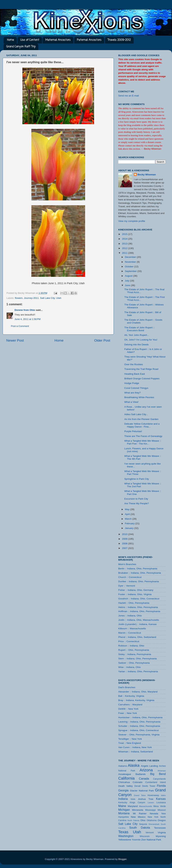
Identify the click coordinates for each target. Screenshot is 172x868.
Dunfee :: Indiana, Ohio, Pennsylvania (139, 581)
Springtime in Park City (137, 479)
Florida (161, 786)
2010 (125, 534)
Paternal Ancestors (89, 40)
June (128, 285)
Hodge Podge (132, 383)
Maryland (133, 806)
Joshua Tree (146, 799)
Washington (126, 836)
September (131, 271)
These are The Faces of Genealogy (143, 436)
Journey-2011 (31, 298)
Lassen (151, 803)
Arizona (146, 770)
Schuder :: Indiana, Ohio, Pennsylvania (139, 726)
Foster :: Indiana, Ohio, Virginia (135, 594)
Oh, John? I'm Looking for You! (141, 340)
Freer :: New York (128, 713)
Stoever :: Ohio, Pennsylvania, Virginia (139, 735)
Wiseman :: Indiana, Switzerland (136, 752)
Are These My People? (137, 503)
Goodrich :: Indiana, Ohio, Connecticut (139, 599)
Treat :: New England (130, 743)
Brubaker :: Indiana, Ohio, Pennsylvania (140, 573)
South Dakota (140, 828)
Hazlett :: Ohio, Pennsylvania (134, 603)
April (128, 514)
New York (153, 817)
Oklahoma (151, 820)
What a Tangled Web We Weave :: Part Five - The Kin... (143, 442)
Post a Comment (20, 326)
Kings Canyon (137, 803)
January (130, 528)
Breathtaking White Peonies (139, 397)
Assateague (125, 774)
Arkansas (162, 771)
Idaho (163, 795)
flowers (19, 298)
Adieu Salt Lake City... (136, 414)
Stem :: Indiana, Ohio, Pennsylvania (138, 659)
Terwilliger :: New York (130, 739)
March (129, 519)
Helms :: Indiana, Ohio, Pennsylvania (138, 607)
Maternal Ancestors (58, 40)
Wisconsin (145, 836)
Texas (123, 832)
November (131, 262)
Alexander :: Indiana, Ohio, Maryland (138, 692)
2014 (125, 239)
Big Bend (158, 774)
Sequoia (143, 824)
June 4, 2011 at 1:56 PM (28, 319)
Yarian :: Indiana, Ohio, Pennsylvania (138, 671)
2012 (125, 248)
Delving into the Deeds (137, 345)
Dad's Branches (127, 687)
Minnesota (138, 810)
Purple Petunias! (133, 431)
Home (10, 40)
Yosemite (136, 840)
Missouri (162, 810)
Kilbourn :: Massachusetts (132, 628)
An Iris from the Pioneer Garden (141, 419)
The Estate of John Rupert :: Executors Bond (139, 329)
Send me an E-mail (129, 96)
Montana (124, 813)
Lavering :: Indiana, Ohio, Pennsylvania (139, 722)
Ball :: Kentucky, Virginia (131, 696)
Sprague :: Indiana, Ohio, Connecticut (138, 730)
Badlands (140, 774)
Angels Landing (149, 766)
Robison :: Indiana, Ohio (131, 646)
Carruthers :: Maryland (130, 705)
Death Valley (126, 786)
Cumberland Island (156, 782)
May (127, 509)
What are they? (133, 393)
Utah (59, 298)
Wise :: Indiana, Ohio (129, 667)
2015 (125, 234)
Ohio (143, 820)
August (129, 276)
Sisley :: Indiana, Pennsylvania (135, 654)
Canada (144, 779)
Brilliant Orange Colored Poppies (142, 379)
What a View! (131, 402)
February (130, 523)
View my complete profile (132, 221)
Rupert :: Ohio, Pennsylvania (134, 650)
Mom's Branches (127, 564)
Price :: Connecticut (129, 641)
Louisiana (161, 803)
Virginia (162, 832)
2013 (125, 244)
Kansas (161, 799)
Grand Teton (140, 795)
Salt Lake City (47, 298)
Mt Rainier (140, 814)
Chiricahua (124, 782)
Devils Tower (149, 786)
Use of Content (30, 40)
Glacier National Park (142, 791)
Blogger (122, 859)
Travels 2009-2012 (119, 40)
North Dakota (133, 820)
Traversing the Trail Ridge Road (141, 369)
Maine (122, 806)
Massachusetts (146, 806)
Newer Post (15, 340)
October (130, 267)
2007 (125, 548)
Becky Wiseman (147, 175)
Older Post (102, 340)
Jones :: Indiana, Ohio (130, 616)
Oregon (162, 820)
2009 (125, 539)
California (126, 778)
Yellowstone (125, 840)
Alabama (123, 766)
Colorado (138, 782)
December (131, 257)
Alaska (134, 765)
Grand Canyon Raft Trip (21, 47)
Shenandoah (154, 824)
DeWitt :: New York (128, 709)
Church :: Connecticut (130, 577)
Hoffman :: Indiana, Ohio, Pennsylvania (139, 611)
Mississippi (150, 810)
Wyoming (161, 836)
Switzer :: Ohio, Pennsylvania (134, 663)
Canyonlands (159, 779)
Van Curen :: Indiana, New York (135, 747)
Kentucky (123, 803)
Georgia (123, 790)
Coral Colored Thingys (136, 388)
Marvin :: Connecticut (130, 633)
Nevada (154, 814)
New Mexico (138, 817)
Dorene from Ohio (25, 310)
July (127, 281)
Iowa (133, 799)
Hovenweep (153, 795)
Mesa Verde (160, 806)
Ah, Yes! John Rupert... (137, 335)
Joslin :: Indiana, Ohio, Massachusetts (139, 620)
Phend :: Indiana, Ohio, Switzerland (137, 637)
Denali (137, 786)
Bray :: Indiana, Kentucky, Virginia (136, 700)
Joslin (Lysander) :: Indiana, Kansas (137, 624)
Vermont (150, 833)
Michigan (124, 810)
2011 (125, 253)
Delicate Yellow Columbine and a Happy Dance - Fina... (142, 425)
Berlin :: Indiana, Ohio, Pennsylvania (138, 569)
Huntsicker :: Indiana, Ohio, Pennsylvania (140, 717)
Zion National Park (151, 840)
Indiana (123, 799)
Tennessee (160, 828)
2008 (125, 544)
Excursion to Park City (136, 499)
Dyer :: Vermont (127, 586)
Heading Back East (135, 374)
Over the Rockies (134, 364)
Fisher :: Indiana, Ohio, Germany (136, 590)
